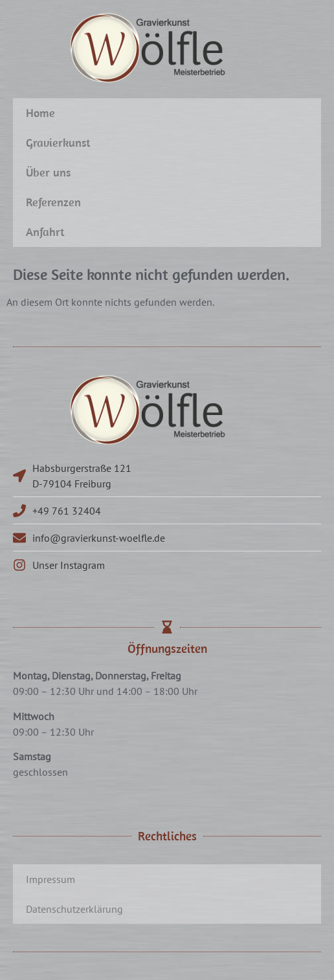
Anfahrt (45, 232)
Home (40, 113)
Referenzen (53, 202)
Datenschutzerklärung (74, 909)
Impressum (50, 879)
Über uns (48, 172)
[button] (23, 957)
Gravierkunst (58, 143)
